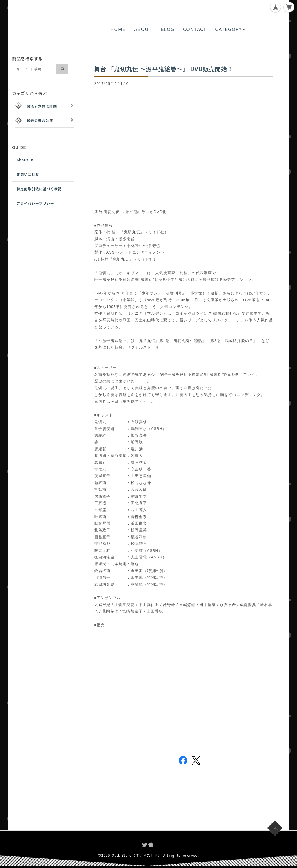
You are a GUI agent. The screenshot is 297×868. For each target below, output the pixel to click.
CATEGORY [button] (230, 29)
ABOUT (143, 29)
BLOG (167, 29)
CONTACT (195, 29)
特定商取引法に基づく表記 (39, 189)
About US (26, 160)
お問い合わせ (28, 174)
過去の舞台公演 (40, 120)
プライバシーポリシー (35, 203)
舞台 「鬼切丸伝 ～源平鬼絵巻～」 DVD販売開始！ (164, 69)
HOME (118, 29)
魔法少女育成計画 (42, 106)
